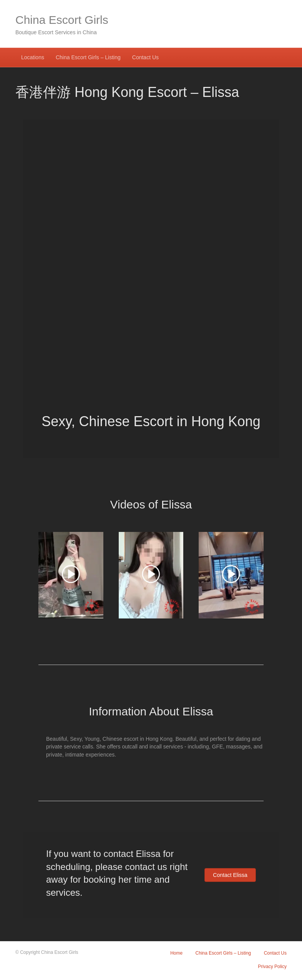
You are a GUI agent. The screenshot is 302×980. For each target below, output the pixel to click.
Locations (33, 57)
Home (176, 953)
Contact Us (145, 57)
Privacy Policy (272, 967)
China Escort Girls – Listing (88, 57)
